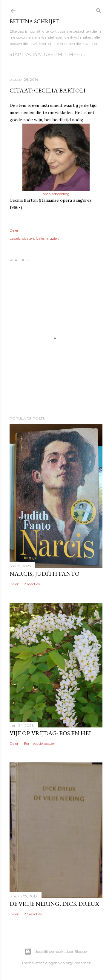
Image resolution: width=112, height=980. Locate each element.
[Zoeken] (99, 9)
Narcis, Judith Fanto (45, 574)
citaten (28, 238)
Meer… (77, 54)
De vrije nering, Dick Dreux (54, 904)
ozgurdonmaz (78, 963)
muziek (52, 238)
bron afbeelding (56, 194)
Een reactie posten (40, 743)
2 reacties (32, 584)
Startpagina (25, 54)
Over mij (55, 54)
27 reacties (33, 914)
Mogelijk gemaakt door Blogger (56, 952)
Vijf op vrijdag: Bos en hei (50, 733)
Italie (40, 238)
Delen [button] (14, 230)
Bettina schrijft (34, 21)
